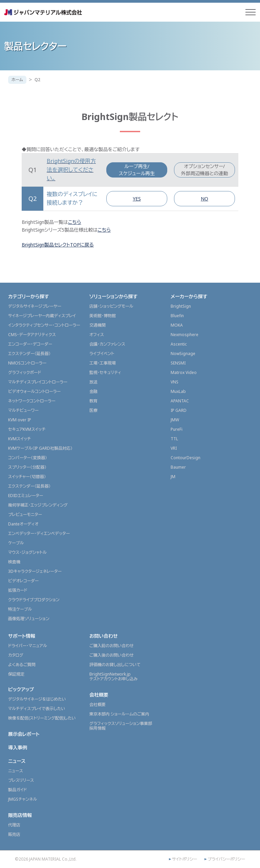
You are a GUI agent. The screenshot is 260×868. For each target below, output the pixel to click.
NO (204, 199)
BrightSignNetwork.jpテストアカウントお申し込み (113, 676)
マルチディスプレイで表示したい (37, 709)
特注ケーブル (20, 609)
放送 (93, 382)
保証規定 (16, 674)
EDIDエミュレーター (26, 496)
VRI (174, 448)
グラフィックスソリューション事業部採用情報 (121, 726)
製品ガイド (17, 790)
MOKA (177, 325)
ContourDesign (186, 458)
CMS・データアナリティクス (32, 335)
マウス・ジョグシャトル (27, 552)
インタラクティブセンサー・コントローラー (44, 325)
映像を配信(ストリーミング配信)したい (42, 718)
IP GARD (179, 410)
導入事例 (18, 747)
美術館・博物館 (103, 316)
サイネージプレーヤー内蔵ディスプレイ (42, 316)
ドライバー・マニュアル (28, 646)
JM (173, 477)
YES (137, 199)
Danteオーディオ (23, 524)
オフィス (97, 335)
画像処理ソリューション (29, 619)
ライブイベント (102, 354)
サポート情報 (22, 636)
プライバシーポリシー (226, 859)
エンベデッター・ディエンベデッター (39, 533)
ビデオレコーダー (23, 581)
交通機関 (97, 325)
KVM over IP (20, 420)
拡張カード (18, 590)
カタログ (16, 655)
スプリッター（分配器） (27, 467)
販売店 (14, 834)
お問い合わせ (104, 636)
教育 (93, 401)
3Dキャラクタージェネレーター (35, 571)
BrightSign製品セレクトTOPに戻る (58, 245)
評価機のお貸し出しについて (115, 665)
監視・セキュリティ (105, 372)
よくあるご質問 (22, 665)
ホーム (17, 80)
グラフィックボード (25, 372)
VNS (175, 382)
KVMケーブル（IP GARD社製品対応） (40, 448)
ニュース (17, 761)
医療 (93, 410)
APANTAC (180, 401)
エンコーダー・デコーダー (30, 344)
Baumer (178, 467)
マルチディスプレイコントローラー (38, 382)
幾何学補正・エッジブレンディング (38, 505)
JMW (175, 420)
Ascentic (179, 344)
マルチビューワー (23, 410)
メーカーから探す (189, 296)
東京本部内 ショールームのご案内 (119, 714)
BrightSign (181, 306)
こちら (75, 222)
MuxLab (178, 391)
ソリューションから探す (113, 296)
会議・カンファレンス (107, 344)
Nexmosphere (185, 335)
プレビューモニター (25, 514)
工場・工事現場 (103, 363)
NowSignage (183, 354)
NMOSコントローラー (27, 363)
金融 (93, 391)
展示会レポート (24, 734)
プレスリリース (21, 780)
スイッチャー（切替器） (27, 477)
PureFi (177, 429)
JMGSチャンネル (23, 799)
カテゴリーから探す (29, 296)
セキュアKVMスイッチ (27, 429)
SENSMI (178, 363)
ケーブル (16, 543)
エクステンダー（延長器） (29, 354)
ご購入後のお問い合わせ (112, 655)
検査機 (14, 562)
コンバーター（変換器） (28, 458)
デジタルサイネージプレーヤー (35, 306)
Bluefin (177, 316)
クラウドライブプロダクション (34, 600)
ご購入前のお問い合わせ (112, 646)
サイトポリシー (185, 859)
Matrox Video (184, 372)
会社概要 (99, 695)
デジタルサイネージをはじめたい (37, 699)
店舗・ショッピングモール (111, 306)
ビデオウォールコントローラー (34, 391)
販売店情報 (20, 815)
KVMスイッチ (19, 439)
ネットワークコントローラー (32, 401)
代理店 (14, 825)
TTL (174, 439)
